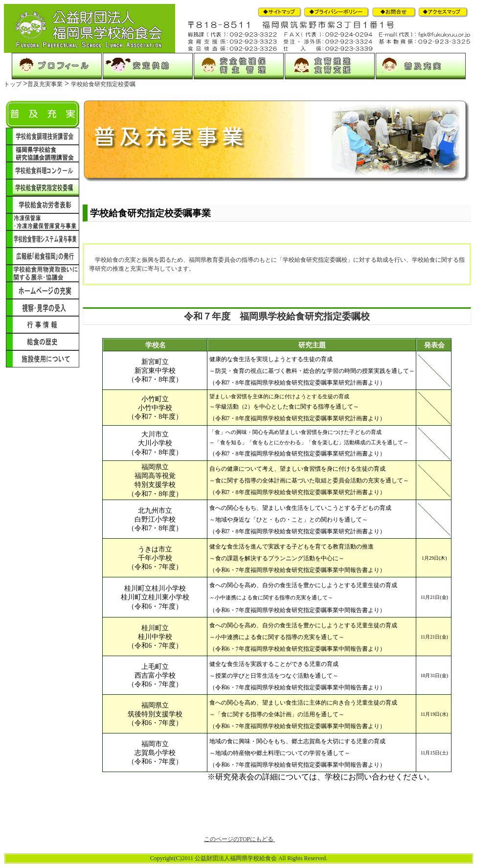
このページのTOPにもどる (239, 839)
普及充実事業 (45, 84)
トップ (13, 84)
